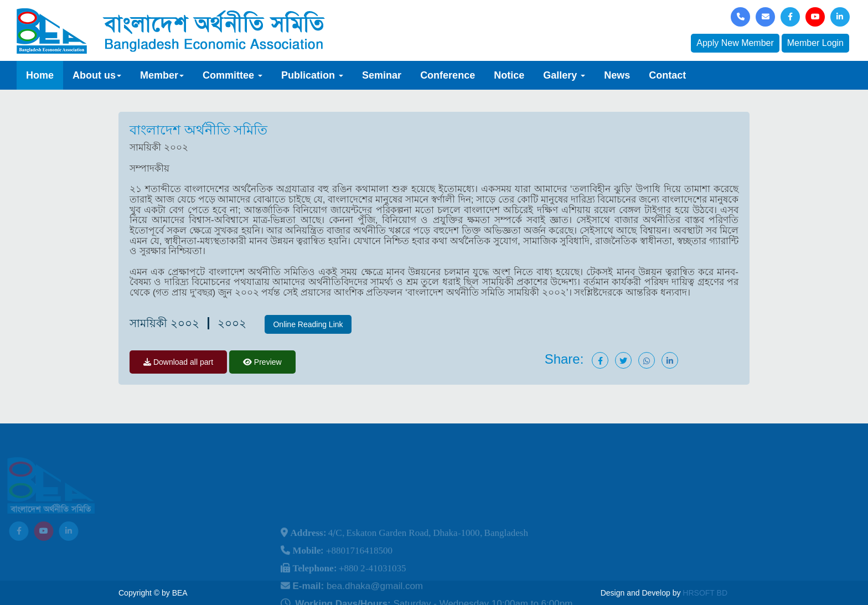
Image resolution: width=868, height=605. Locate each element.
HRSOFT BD (705, 593)
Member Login (815, 43)
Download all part (178, 362)
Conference (448, 75)
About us (97, 75)
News (617, 75)
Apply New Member (735, 43)
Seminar (382, 75)
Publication (312, 75)
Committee (232, 75)
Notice (509, 75)
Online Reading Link (308, 324)
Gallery (564, 75)
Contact (667, 75)
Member (162, 75)
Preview (262, 362)
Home (40, 75)
